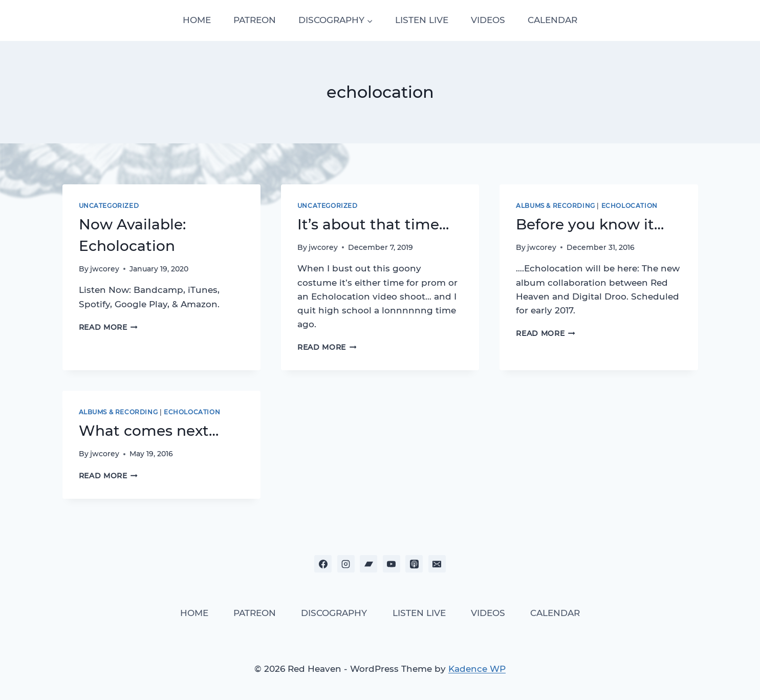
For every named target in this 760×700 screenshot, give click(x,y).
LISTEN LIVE (422, 20)
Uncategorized (109, 206)
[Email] (437, 564)
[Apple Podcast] (414, 564)
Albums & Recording (556, 206)
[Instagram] (346, 564)
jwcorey (105, 269)
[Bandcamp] (368, 564)
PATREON (255, 20)
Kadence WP (477, 669)
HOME (197, 20)
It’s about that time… (373, 224)
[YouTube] (392, 564)
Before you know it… (590, 224)
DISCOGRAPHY (334, 613)
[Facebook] (323, 564)
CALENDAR (552, 20)
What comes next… (149, 431)
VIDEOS (488, 20)
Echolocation (629, 206)
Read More (108, 327)
